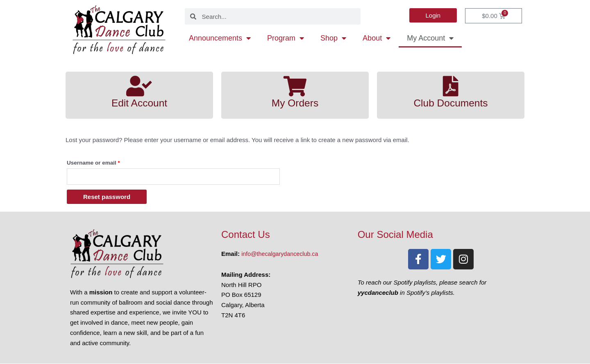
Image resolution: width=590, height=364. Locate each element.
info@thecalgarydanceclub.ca (282, 254)
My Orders (295, 103)
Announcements (220, 38)
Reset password (107, 197)
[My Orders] (295, 86)
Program (286, 38)
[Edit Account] (139, 86)
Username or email (105, 162)
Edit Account (140, 103)
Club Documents (451, 103)
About (377, 38)
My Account (430, 38)
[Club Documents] (451, 86)
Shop (333, 38)
